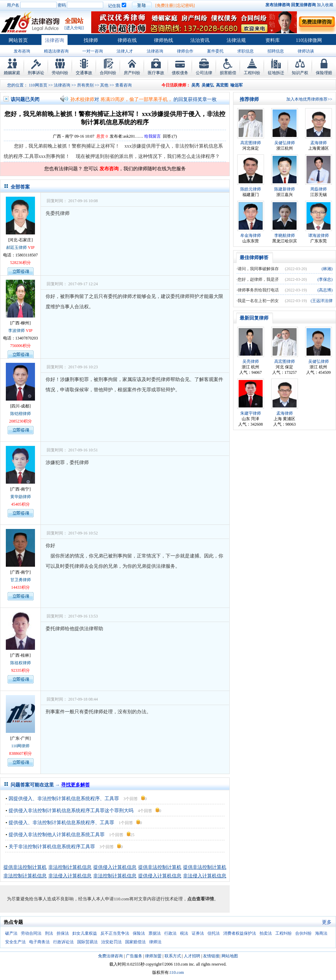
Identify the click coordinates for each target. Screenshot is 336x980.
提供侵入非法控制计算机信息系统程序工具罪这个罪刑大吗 (71, 811)
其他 (104, 85)
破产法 (11, 933)
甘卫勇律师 (21, 580)
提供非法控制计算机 (25, 867)
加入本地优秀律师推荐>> (309, 99)
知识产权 (300, 73)
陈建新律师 (285, 189)
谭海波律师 (319, 235)
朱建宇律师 (251, 413)
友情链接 (211, 956)
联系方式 (173, 956)
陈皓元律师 (251, 189)
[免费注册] (165, 5)
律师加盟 (153, 956)
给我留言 (153, 136)
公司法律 (204, 73)
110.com (177, 972)
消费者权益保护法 (240, 933)
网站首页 (18, 40)
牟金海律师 (251, 235)
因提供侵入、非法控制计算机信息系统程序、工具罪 (64, 799)
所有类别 (85, 85)
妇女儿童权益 (85, 933)
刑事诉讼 (36, 73)
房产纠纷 (132, 73)
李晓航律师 (285, 235)
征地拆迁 (276, 73)
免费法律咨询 (110, 956)
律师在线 (127, 40)
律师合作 (185, 51)
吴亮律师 (251, 361)
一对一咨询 (93, 51)
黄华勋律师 (21, 497)
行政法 (170, 933)
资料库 (273, 40)
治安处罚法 (111, 942)
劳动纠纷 (60, 73)
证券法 (198, 933)
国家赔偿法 (135, 942)
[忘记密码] (185, 5)
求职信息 (245, 51)
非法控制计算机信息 (70, 867)
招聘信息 (276, 51)
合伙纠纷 (303, 933)
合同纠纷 (108, 73)
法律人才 (125, 51)
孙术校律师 (82, 99)
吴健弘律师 (285, 143)
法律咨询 (55, 40)
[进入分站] (74, 28)
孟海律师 (319, 143)
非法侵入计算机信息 (70, 876)
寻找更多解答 (75, 785)
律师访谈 (306, 51)
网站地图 (230, 956)
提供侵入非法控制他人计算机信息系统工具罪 (57, 835)
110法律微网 (309, 40)
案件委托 (215, 51)
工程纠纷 (252, 73)
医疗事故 (156, 73)
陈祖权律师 (21, 663)
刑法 (49, 933)
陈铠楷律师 (21, 414)
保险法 (139, 933)
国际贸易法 (87, 942)
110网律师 (21, 746)
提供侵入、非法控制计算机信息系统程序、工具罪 (61, 823)
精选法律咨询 (56, 51)
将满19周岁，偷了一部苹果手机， (136, 99)
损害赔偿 (228, 73)
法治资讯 (200, 40)
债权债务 (180, 73)
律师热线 (164, 40)
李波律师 (16, 331)
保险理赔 (324, 73)
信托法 (214, 933)
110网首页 (38, 85)
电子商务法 (39, 942)
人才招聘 (192, 956)
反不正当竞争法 (115, 933)
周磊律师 (319, 189)
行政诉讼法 (63, 942)
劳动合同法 (31, 933)
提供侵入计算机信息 (115, 867)
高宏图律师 (251, 143)
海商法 (321, 933)
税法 (184, 933)
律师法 (155, 942)
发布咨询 (22, 51)
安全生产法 (15, 942)
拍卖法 (266, 933)
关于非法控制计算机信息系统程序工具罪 (52, 847)
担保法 (63, 933)
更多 (327, 922)
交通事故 (84, 73)
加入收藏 (325, 5)
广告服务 (134, 956)
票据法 (155, 933)
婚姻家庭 (12, 73)
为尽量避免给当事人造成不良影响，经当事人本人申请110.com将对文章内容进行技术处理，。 (113, 899)
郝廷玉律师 (16, 247)
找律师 (91, 40)
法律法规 (236, 40)
